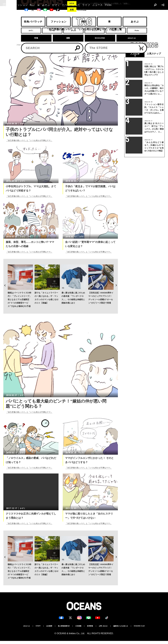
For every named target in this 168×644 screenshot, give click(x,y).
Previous (3, 277)
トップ (6, 45)
